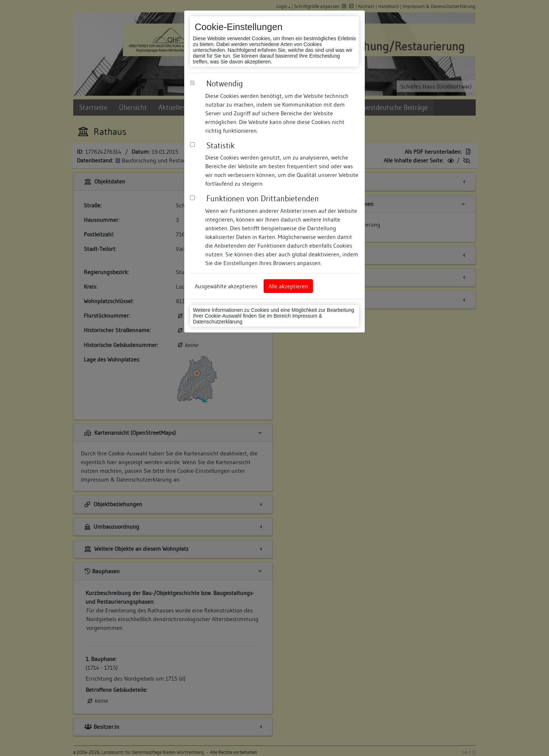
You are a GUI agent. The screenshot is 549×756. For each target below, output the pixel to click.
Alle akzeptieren (288, 286)
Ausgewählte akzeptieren (226, 286)
